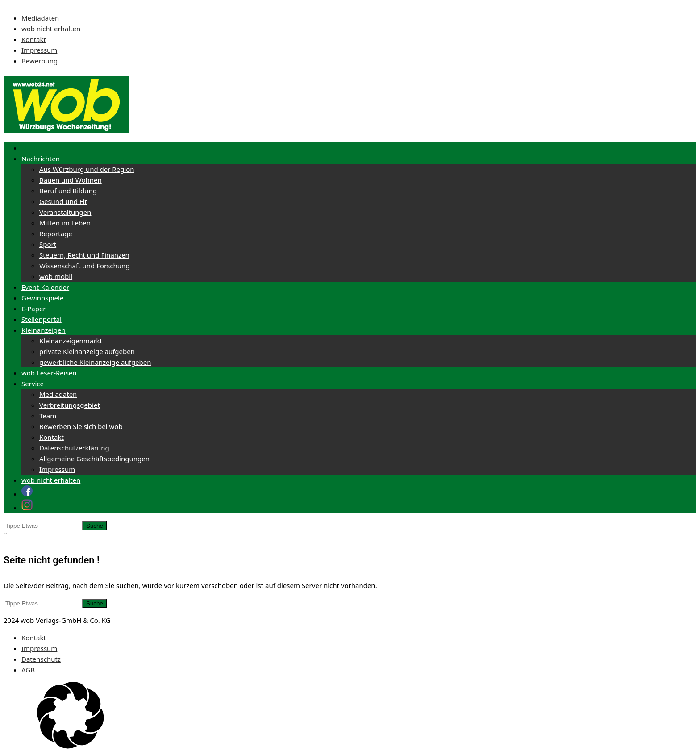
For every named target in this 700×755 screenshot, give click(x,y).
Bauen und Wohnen (71, 180)
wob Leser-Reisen (49, 373)
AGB (28, 670)
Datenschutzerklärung (74, 448)
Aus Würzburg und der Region (87, 169)
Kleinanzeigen (44, 330)
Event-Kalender (45, 287)
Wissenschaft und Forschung (85, 266)
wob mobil (56, 276)
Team (48, 416)
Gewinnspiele (42, 298)
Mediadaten (40, 18)
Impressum (39, 50)
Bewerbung (40, 61)
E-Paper (34, 309)
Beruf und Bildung (68, 191)
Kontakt (34, 39)
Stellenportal (42, 319)
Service (33, 384)
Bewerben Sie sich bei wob (81, 426)
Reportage (56, 234)
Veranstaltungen (65, 212)
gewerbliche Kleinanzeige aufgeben (95, 362)
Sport (48, 244)
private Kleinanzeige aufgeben (87, 351)
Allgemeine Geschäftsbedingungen (94, 459)
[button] (350, 717)
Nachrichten (41, 159)
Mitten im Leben (65, 223)
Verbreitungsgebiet (70, 405)
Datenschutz (41, 659)
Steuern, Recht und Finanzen (84, 255)
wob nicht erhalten (51, 29)
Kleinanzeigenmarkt (71, 341)
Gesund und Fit (63, 201)
